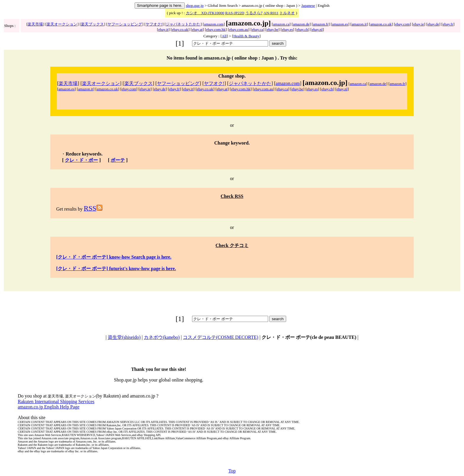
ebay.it (163, 29)
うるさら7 (254, 13)
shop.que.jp (195, 5)
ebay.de (433, 24)
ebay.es (287, 29)
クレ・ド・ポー (81, 160)
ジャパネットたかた (183, 24)
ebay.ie (419, 24)
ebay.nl (317, 29)
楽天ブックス (92, 24)
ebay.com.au (239, 29)
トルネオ (287, 13)
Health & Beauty (246, 36)
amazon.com (214, 24)
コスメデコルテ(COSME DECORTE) (221, 337)
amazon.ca (281, 24)
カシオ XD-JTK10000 (205, 13)
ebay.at (197, 29)
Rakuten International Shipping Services (56, 402)
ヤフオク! (154, 24)
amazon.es (340, 24)
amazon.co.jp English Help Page (49, 407)
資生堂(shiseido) (124, 337)
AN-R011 (271, 13)
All (224, 36)
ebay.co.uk (180, 29)
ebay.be (272, 29)
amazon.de (301, 24)
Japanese (308, 5)
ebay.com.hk (216, 29)
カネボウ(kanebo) (162, 337)
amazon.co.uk (381, 24)
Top (232, 471)
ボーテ (118, 160)
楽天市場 (35, 24)
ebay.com (402, 24)
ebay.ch (302, 29)
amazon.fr (321, 24)
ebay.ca (258, 29)
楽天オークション (62, 24)
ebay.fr (448, 24)
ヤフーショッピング (125, 24)
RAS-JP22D (235, 13)
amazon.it (359, 24)
